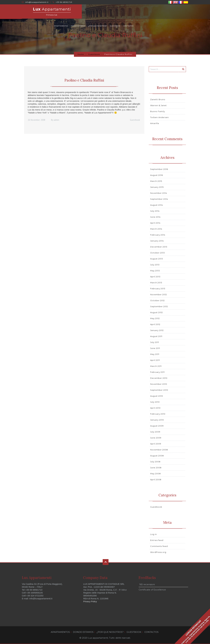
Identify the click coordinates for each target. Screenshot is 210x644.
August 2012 (156, 312)
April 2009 (156, 444)
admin (56, 120)
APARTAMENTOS (114, 12)
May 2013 (155, 271)
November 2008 (159, 450)
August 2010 (157, 396)
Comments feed (159, 546)
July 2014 (155, 211)
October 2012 (157, 300)
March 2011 (156, 366)
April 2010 (155, 408)
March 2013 (156, 283)
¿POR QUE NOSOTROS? (151, 12)
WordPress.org (158, 552)
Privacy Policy (90, 601)
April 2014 (155, 223)
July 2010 (155, 402)
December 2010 (159, 378)
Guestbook (94, 54)
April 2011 (155, 360)
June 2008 (156, 468)
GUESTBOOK (169, 12)
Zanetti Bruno (158, 99)
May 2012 (155, 318)
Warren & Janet (158, 105)
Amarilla (155, 123)
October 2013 (157, 253)
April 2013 (155, 277)
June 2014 (155, 217)
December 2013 (159, 247)
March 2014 (156, 229)
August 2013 (157, 259)
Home (81, 54)
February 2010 (158, 414)
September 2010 (159, 390)
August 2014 (157, 205)
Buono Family (158, 111)
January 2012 (157, 330)
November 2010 (159, 384)
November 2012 (159, 294)
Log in (153, 534)
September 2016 (159, 169)
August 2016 (157, 175)
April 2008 (156, 480)
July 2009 (155, 432)
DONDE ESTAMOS (131, 12)
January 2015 (157, 187)
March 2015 (156, 181)
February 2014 (158, 235)
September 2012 (159, 306)
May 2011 (155, 354)
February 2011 (157, 372)
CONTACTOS (182, 12)
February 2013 (158, 289)
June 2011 (155, 348)
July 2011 (155, 342)
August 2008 (157, 456)
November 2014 (159, 193)
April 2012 (155, 324)
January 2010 (157, 420)
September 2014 (159, 199)
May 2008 (155, 474)
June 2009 (156, 438)
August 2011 (156, 336)
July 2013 (155, 265)
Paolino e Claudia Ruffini (84, 80)
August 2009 (157, 426)
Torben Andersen (159, 117)
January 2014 (157, 241)
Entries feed (157, 540)
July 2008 (155, 462)
